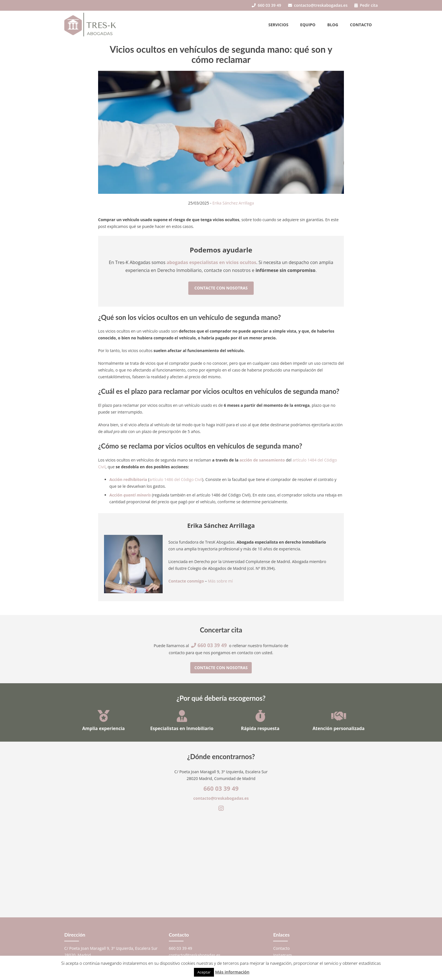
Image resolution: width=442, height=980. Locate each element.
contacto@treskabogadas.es (318, 5)
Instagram (282, 955)
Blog (333, 25)
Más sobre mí (220, 581)
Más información (232, 972)
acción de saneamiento (262, 460)
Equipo (308, 25)
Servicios (278, 25)
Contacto (361, 25)
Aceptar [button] (204, 972)
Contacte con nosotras (221, 288)
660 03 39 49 (266, 5)
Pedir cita (366, 5)
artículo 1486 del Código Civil (176, 479)
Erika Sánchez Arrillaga (233, 203)
